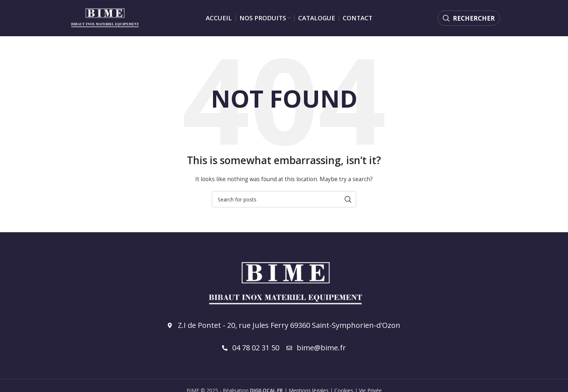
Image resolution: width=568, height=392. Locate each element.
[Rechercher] (469, 18)
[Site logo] (104, 18)
